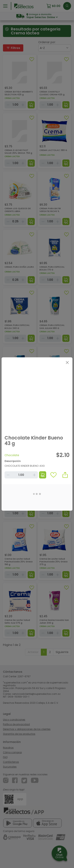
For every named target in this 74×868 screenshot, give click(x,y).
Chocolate (12, 455)
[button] (65, 475)
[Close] (67, 363)
